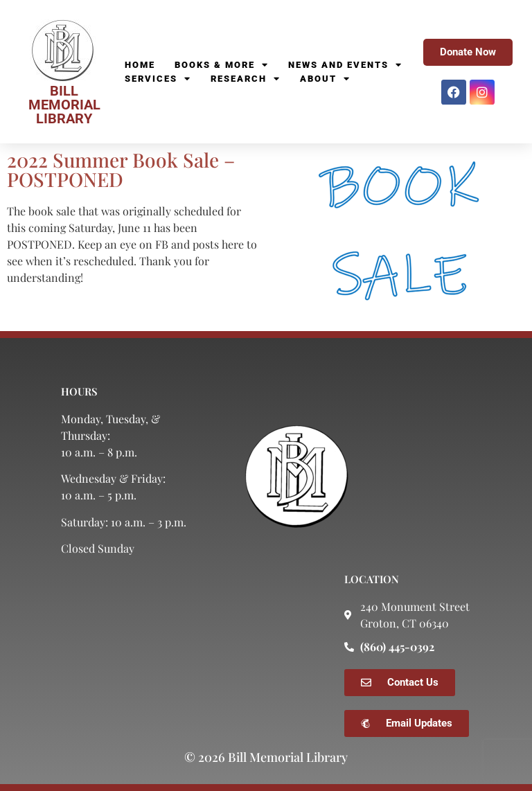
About (325, 79)
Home (140, 65)
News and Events (345, 65)
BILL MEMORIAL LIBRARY (64, 105)
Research (246, 79)
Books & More (222, 65)
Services (158, 79)
